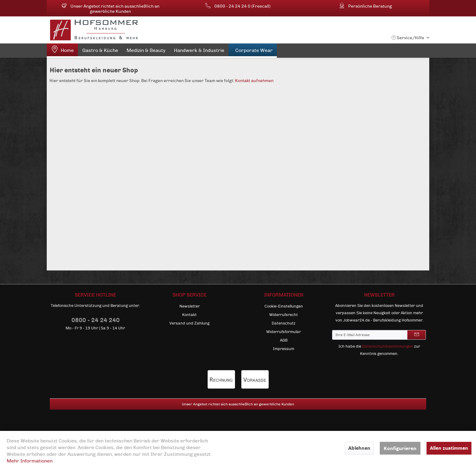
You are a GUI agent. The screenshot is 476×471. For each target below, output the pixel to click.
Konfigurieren (400, 448)
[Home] (62, 51)
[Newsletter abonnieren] (416, 335)
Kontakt (189, 315)
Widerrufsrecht (284, 315)
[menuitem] (62, 51)
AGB (284, 340)
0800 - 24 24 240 (95, 320)
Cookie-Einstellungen (284, 306)
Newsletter (190, 306)
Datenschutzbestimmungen (388, 346)
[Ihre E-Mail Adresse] (370, 335)
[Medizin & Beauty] (146, 52)
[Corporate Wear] (253, 51)
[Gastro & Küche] (100, 52)
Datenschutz (284, 323)
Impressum (284, 349)
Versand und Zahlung (189, 323)
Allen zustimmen (449, 448)
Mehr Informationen (30, 461)
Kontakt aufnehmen (254, 81)
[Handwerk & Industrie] (199, 52)
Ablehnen (359, 448)
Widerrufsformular (284, 332)
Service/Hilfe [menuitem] (408, 38)
